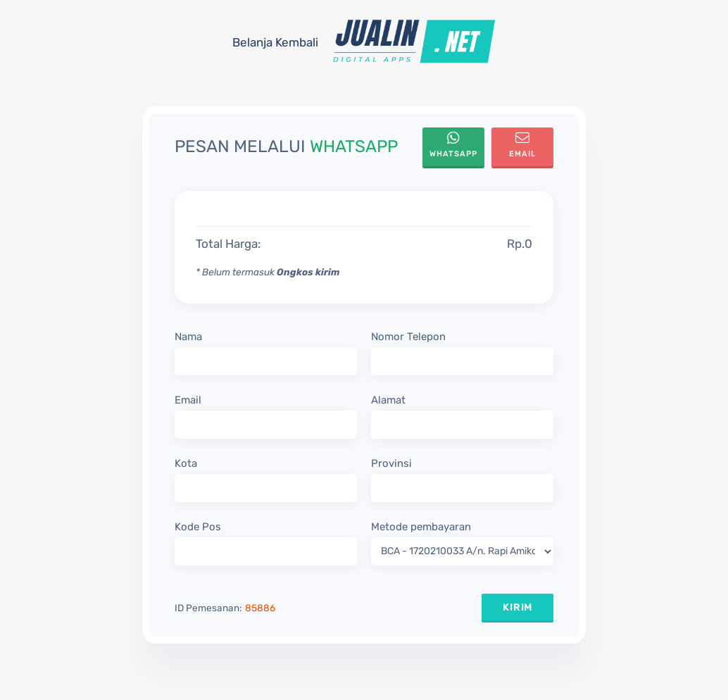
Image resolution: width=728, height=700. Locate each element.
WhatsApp (453, 145)
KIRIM (517, 607)
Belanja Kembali (275, 42)
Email (522, 145)
